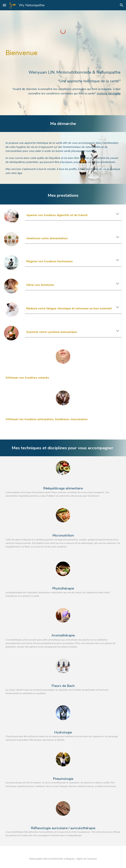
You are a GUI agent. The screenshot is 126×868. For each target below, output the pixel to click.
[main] (63, 74)
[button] (4, 5)
